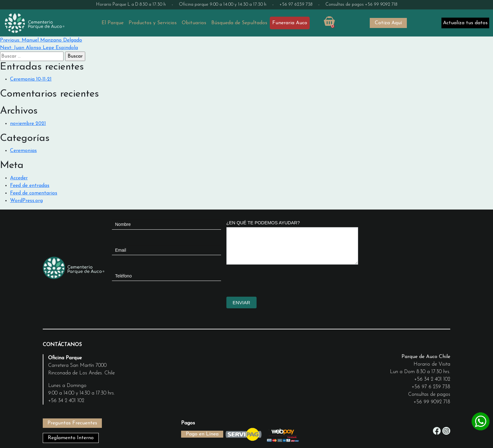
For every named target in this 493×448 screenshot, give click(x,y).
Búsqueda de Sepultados (239, 23)
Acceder (19, 178)
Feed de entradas (30, 186)
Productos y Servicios (153, 23)
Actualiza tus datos (465, 23)
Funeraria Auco (290, 23)
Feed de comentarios (34, 193)
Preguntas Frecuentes (72, 423)
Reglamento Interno (71, 438)
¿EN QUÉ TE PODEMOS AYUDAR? (263, 223)
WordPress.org (26, 201)
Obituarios (194, 23)
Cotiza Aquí (388, 23)
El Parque (113, 23)
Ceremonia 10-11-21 (31, 79)
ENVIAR (241, 302)
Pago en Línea (202, 434)
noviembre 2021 (28, 124)
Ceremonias (23, 151)
